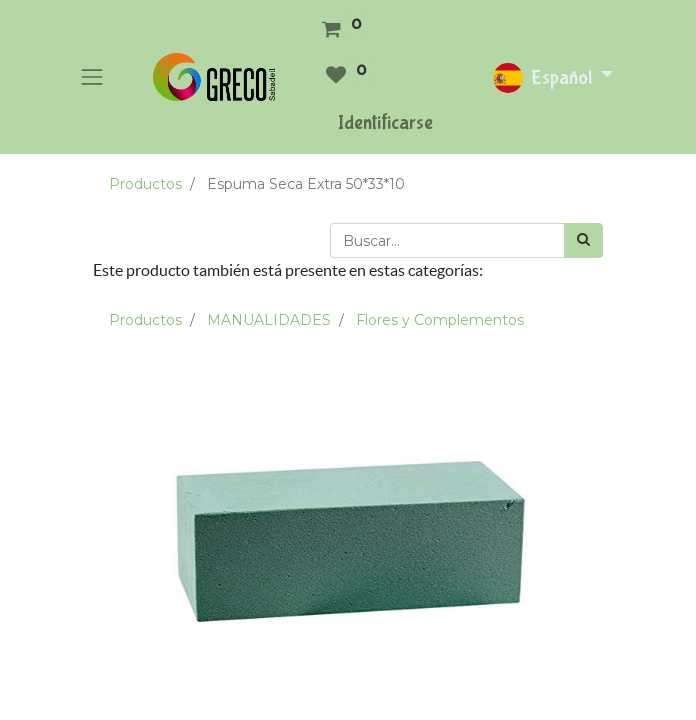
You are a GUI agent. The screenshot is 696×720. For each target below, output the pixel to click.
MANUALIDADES (269, 320)
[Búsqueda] (583, 240)
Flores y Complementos (440, 320)
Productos (145, 184)
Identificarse (385, 122)
